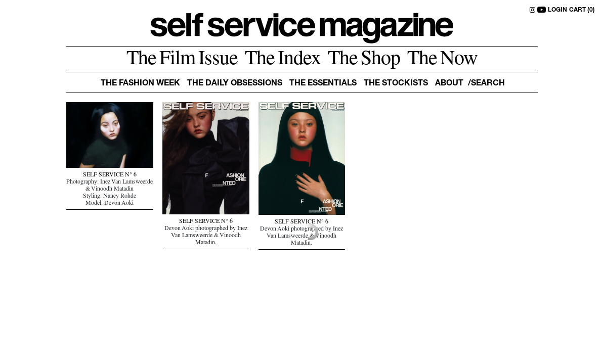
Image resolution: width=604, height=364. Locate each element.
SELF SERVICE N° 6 (110, 175)
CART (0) (582, 10)
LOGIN (557, 10)
